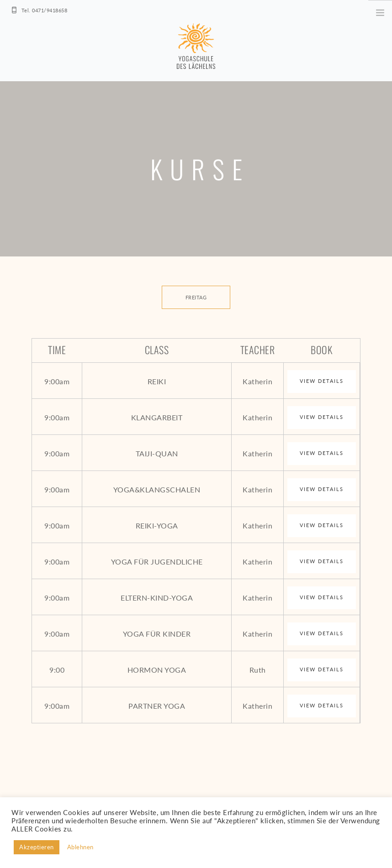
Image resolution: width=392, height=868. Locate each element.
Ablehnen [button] (80, 847)
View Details (322, 381)
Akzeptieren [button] (37, 847)
